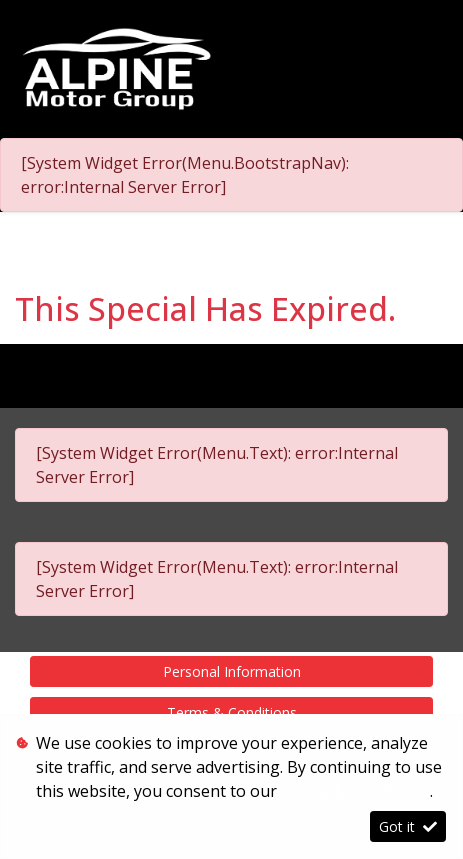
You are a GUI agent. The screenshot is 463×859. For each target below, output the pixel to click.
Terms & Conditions (232, 712)
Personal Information (232, 671)
